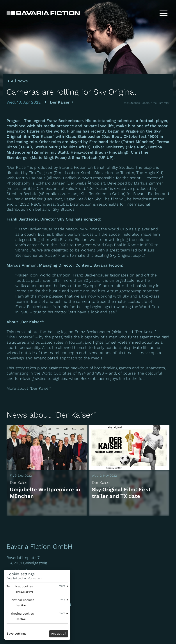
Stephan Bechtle (22, 194)
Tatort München (138, 142)
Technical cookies (20, 586)
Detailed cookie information (24, 578)
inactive (21, 605)
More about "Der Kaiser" (29, 388)
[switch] (20, 592)
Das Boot (112, 136)
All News (19, 81)
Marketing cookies (20, 614)
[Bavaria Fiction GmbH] (43, 13)
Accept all (59, 633)
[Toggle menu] (164, 13)
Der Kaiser (60, 102)
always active (24, 592)
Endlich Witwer (77, 178)
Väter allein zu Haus (59, 194)
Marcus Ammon (22, 265)
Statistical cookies (20, 600)
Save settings (16, 633)
